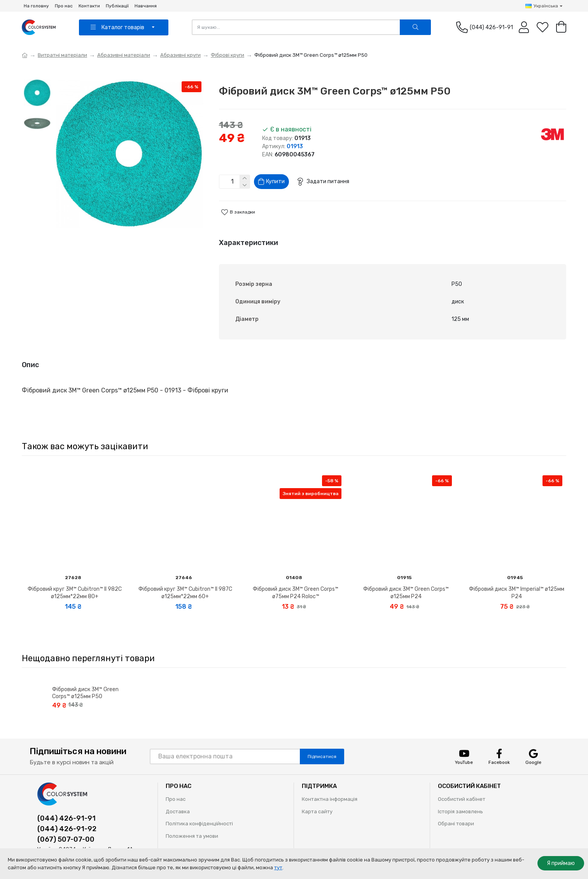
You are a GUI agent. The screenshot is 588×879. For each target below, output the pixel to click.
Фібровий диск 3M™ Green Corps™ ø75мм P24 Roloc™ (296, 581)
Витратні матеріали (62, 55)
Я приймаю (561, 863)
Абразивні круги (180, 55)
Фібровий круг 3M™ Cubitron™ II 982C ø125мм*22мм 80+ (75, 581)
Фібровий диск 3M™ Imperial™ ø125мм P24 (517, 581)
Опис (30, 360)
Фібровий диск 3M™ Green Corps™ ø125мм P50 (85, 681)
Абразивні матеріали (124, 55)
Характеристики (248, 246)
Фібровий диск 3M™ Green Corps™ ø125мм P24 (406, 581)
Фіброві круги (227, 55)
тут (278, 868)
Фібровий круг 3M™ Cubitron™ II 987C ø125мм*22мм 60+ (185, 581)
